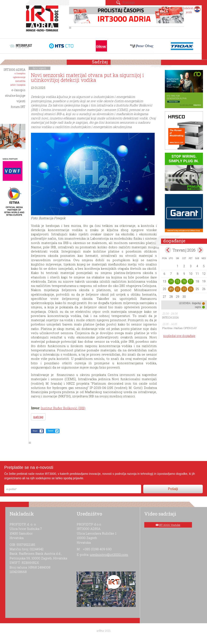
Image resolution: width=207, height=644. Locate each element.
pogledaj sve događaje (179, 336)
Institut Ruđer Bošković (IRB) (63, 408)
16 (184, 281)
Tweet (51, 431)
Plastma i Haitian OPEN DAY (180, 328)
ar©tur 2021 (104, 631)
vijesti (42, 68)
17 (191, 281)
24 (191, 289)
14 (171, 281)
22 (178, 289)
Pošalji (173, 489)
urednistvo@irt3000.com (109, 555)
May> (200, 250)
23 (184, 289)
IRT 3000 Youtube (170, 525)
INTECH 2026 (171, 317)
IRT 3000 (43, 21)
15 (178, 281)
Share (35, 431)
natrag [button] (38, 417)
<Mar (168, 250)
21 (171, 289)
